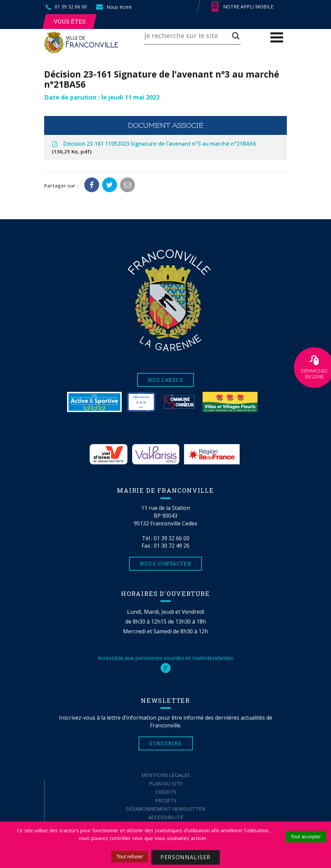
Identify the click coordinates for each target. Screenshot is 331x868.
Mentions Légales (166, 775)
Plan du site (166, 783)
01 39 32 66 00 (172, 538)
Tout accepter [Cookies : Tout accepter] (306, 836)
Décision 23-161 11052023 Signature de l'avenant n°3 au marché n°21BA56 (153, 148)
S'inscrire (166, 743)
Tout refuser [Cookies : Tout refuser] (130, 856)
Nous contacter (166, 564)
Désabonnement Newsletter (166, 809)
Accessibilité (166, 817)
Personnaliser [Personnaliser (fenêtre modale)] (186, 857)
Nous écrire (114, 7)
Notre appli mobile (243, 7)
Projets (166, 800)
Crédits (166, 792)
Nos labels (165, 380)
